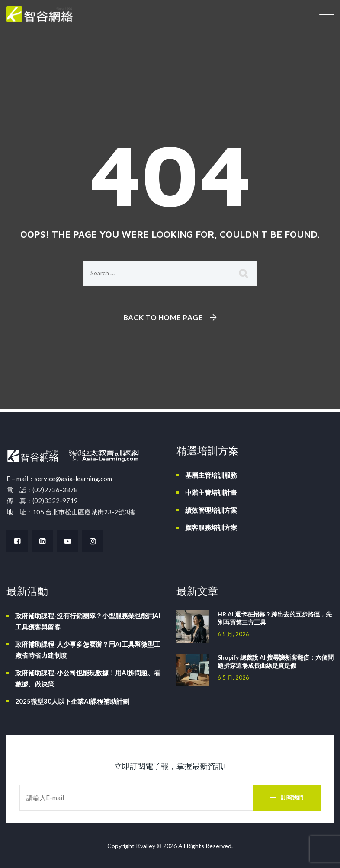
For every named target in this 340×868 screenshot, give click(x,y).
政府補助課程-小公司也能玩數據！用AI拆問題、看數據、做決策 (88, 678)
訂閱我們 (292, 797)
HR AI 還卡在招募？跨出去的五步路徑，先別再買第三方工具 (275, 618)
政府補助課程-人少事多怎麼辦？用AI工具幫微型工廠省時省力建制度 (88, 650)
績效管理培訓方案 (211, 510)
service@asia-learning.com (73, 479)
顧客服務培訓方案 (211, 527)
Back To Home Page (163, 318)
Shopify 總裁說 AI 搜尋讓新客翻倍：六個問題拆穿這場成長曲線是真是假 (276, 661)
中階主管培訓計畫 (211, 492)
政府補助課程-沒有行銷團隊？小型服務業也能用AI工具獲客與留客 (88, 621)
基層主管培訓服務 (211, 475)
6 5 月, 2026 (233, 634)
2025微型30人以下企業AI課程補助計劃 (72, 701)
